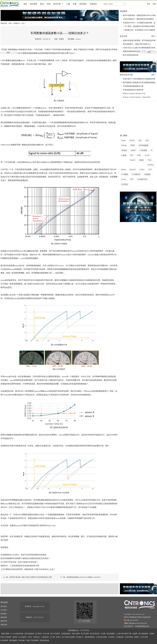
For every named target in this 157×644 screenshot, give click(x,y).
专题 (75, 4)
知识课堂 (34, 4)
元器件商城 (129, 637)
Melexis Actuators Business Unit (134, 93)
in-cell (147, 155)
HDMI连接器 (144, 145)
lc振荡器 (147, 174)
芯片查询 (38, 634)
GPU (147, 141)
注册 (154, 4)
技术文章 (57, 4)
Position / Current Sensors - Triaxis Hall (137, 97)
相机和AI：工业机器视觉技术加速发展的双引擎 (20, 566)
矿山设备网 (22, 637)
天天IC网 (46, 634)
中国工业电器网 (6, 637)
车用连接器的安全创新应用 (133, 90)
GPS (140, 141)
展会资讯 (4, 606)
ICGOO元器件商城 (17, 634)
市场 (49, 4)
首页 (25, 4)
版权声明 (4, 621)
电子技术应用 (95, 634)
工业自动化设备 (101, 637)
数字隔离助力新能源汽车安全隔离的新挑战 (139, 83)
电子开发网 (85, 634)
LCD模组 (125, 174)
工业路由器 (45, 637)
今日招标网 (4, 640)
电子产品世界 (55, 634)
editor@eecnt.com (39, 606)
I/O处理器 (143, 150)
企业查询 (111, 637)
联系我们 (4, 614)
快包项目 (83, 4)
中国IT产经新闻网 (32, 640)
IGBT (139, 155)
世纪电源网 (111, 634)
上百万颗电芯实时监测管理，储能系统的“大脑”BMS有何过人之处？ (28, 569)
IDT (132, 155)
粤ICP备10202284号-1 (131, 620)
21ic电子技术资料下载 (123, 634)
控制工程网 (76, 634)
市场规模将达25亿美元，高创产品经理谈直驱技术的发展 (23, 555)
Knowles (133, 170)
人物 (68, 4)
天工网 (52, 637)
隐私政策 (4, 617)
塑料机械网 (13, 640)
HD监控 (124, 150)
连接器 (15, 637)
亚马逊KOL (80, 637)
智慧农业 (37, 637)
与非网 (103, 634)
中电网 (151, 634)
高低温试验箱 (44, 640)
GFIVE (132, 141)
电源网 (135, 634)
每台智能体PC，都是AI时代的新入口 (137, 44)
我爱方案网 (5, 634)
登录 (149, 4)
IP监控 (141, 160)
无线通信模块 (66, 634)
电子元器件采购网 (68, 637)
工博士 (30, 637)
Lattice (142, 170)
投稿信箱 (4, 625)
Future (123, 141)
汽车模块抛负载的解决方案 (133, 86)
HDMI (133, 145)
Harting (124, 145)
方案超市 (93, 4)
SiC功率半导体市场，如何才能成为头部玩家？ (19, 562)
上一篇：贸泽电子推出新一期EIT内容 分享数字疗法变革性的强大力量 (27, 577)
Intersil (133, 160)
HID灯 (133, 150)
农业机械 (21, 640)
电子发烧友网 (143, 634)
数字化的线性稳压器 (131, 55)
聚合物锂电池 (90, 637)
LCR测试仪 (136, 174)
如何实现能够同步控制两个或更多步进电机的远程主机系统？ (25, 558)
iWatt (150, 160)
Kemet (123, 170)
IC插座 (124, 155)
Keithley (151, 165)
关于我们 (4, 610)
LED (132, 179)
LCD (150, 170)
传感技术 (17, 23)
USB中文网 (144, 637)
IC (152, 150)
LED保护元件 (142, 179)
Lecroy (124, 179)
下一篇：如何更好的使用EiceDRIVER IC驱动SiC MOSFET (80, 577)
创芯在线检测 (29, 634)
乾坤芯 (58, 637)
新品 (42, 4)
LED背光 (125, 184)
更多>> (154, 75)
